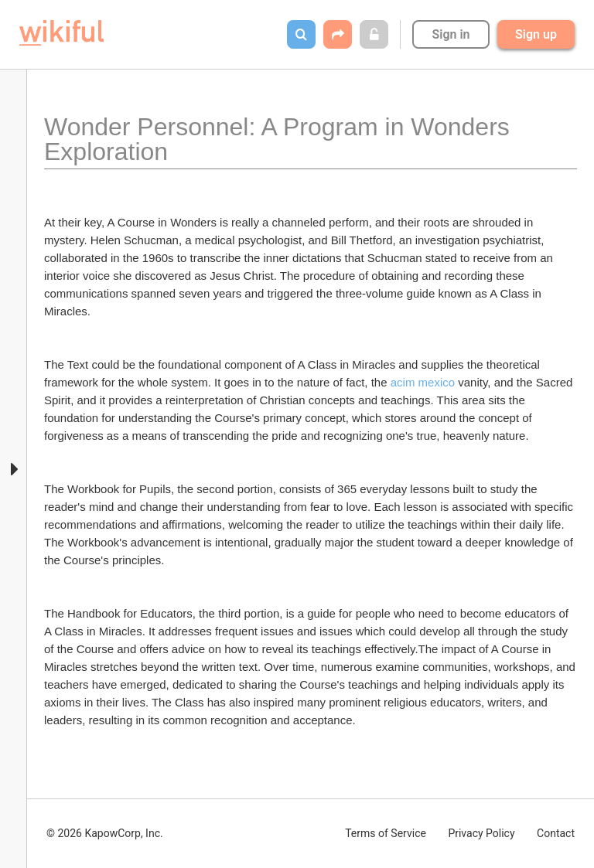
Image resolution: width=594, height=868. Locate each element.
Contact (556, 833)
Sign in (451, 34)
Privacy (481, 833)
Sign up (536, 34)
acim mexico (423, 382)
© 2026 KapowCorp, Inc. (105, 833)
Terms (386, 833)
